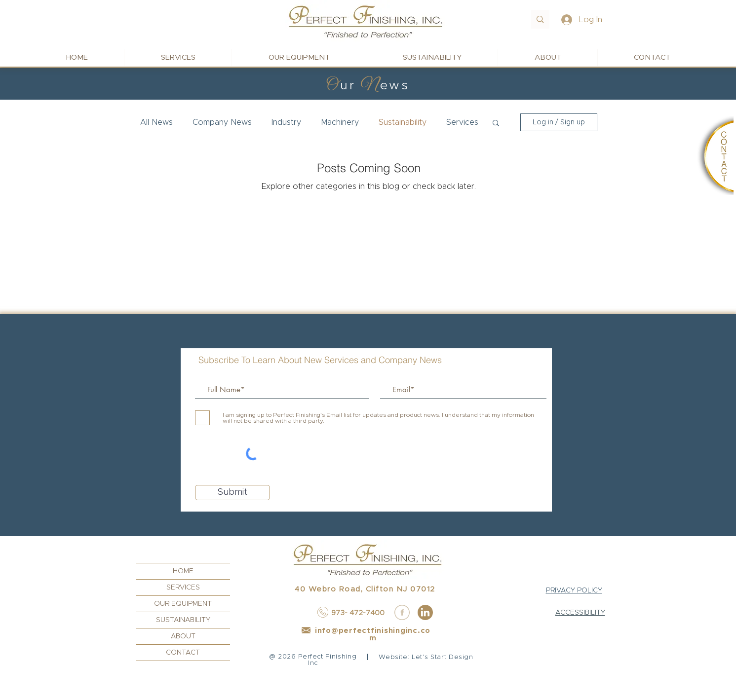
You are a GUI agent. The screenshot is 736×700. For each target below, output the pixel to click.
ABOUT (183, 636)
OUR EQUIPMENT (183, 604)
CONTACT (183, 653)
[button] (496, 124)
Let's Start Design (443, 657)
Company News (222, 122)
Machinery (340, 122)
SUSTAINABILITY (183, 620)
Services (462, 122)
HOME (183, 571)
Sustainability (403, 122)
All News (156, 122)
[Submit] (232, 493)
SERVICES (183, 588)
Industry (286, 122)
